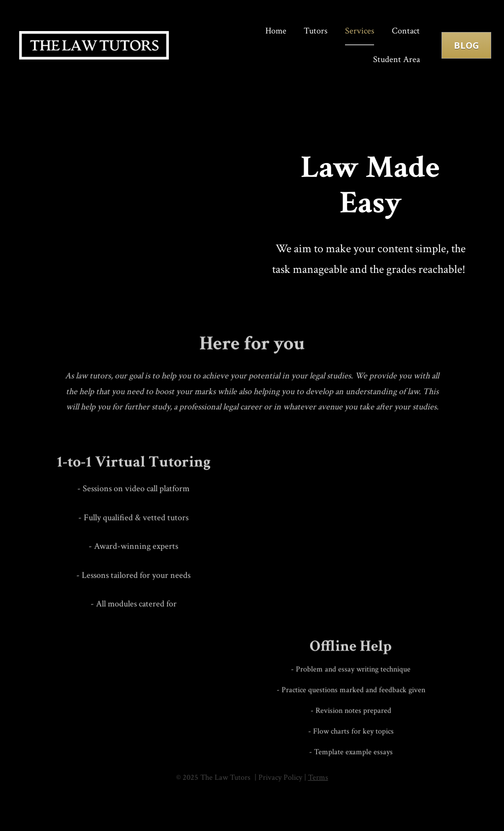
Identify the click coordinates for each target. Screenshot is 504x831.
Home (276, 32)
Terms (318, 780)
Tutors (315, 32)
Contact (406, 32)
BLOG (466, 46)
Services (360, 32)
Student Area (396, 60)
